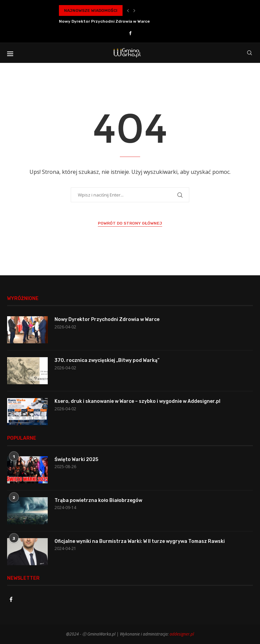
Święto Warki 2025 (76, 459)
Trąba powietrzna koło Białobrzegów (98, 500)
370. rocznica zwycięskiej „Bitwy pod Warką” (107, 360)
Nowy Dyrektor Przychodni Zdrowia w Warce (104, 21)
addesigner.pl (182, 634)
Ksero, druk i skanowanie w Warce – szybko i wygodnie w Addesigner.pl (137, 401)
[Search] (250, 53)
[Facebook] (130, 33)
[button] (128, 10)
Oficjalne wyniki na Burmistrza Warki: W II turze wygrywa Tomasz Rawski (140, 541)
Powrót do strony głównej (130, 223)
